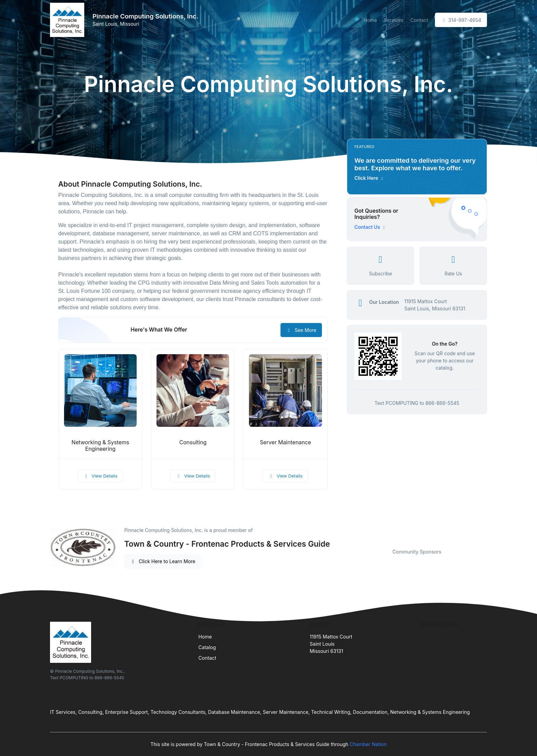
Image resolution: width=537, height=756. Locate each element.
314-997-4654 (461, 20)
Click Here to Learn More (163, 561)
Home (370, 20)
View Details (100, 476)
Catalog (207, 647)
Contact (419, 20)
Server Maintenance (286, 442)
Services (394, 20)
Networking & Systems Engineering (101, 446)
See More (301, 330)
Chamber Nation (368, 744)
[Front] (68, 20)
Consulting (193, 442)
